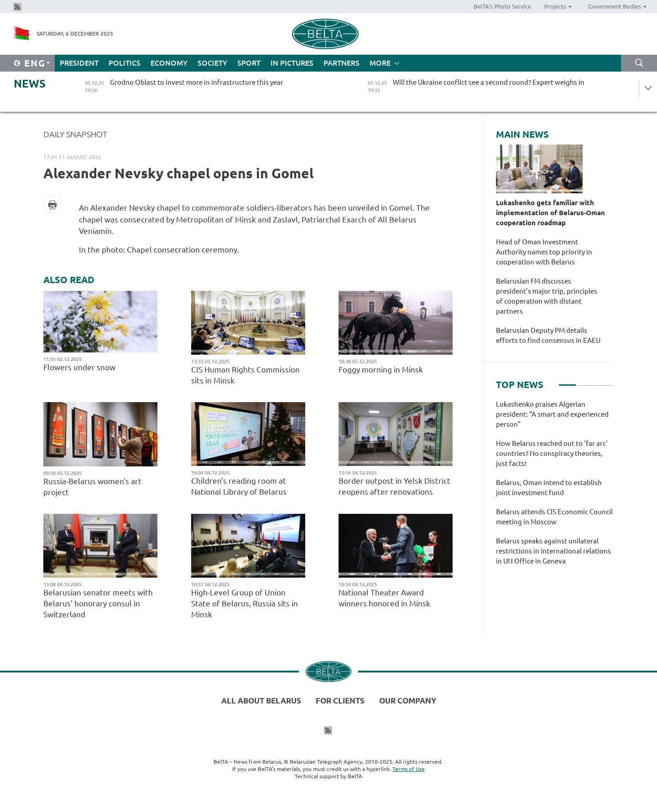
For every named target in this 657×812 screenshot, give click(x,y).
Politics (125, 63)
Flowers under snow (80, 367)
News (30, 84)
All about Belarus (261, 701)
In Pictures (292, 63)
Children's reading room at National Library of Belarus (239, 486)
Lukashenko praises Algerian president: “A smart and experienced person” (552, 414)
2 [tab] (586, 381)
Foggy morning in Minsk (383, 370)
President (79, 63)
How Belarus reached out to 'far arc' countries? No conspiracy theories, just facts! (552, 453)
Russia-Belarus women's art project (92, 487)
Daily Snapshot (75, 134)
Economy (169, 63)
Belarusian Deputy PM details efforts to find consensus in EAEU (548, 335)
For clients (340, 701)
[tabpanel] (554, 487)
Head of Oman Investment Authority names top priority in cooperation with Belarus (544, 252)
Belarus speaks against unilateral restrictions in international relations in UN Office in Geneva (553, 551)
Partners (342, 63)
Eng (35, 63)
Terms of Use (409, 769)
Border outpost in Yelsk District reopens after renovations (394, 486)
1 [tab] (567, 381)
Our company (408, 701)
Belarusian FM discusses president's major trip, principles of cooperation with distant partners (547, 296)
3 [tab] (604, 381)
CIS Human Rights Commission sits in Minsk (245, 375)
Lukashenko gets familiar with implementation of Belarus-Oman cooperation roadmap (550, 213)
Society (212, 63)
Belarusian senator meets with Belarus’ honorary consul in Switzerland (98, 603)
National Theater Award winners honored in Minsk (385, 598)
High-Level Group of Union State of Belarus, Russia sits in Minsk (245, 603)
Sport (249, 63)
